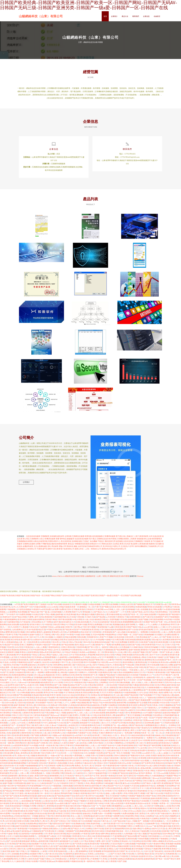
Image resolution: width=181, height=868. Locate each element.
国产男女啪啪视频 (24, 700)
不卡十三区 (22, 776)
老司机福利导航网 (145, 635)
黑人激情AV (31, 665)
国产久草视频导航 (23, 756)
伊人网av (103, 791)
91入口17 (58, 685)
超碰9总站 (41, 801)
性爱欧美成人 (100, 620)
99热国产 (125, 784)
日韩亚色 (118, 632)
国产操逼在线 (118, 683)
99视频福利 (26, 824)
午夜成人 (35, 660)
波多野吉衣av (63, 675)
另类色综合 (165, 794)
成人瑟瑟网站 (56, 784)
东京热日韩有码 (75, 680)
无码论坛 (170, 743)
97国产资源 (166, 642)
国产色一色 (115, 731)
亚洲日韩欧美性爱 (50, 854)
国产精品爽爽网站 (121, 655)
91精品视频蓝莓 (82, 708)
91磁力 (115, 678)
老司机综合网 (138, 660)
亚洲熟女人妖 (112, 854)
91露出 (114, 773)
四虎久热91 (47, 849)
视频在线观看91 (124, 852)
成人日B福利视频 (54, 617)
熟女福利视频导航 (104, 683)
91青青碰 (108, 821)
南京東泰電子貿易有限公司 (64, 554)
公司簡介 (26, 487)
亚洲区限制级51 (135, 622)
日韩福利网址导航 (131, 821)
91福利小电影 (59, 713)
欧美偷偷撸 (175, 615)
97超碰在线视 (170, 653)
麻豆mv (126, 789)
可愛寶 (39, 554)
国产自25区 (45, 831)
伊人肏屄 (28, 864)
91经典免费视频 (125, 854)
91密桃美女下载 (122, 622)
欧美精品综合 (159, 768)
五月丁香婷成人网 (47, 640)
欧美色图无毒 (149, 741)
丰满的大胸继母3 (105, 738)
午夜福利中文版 (65, 721)
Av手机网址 (167, 612)
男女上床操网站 (101, 688)
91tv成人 (115, 786)
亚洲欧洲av (12, 766)
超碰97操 (14, 857)
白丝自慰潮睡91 (57, 814)
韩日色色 (141, 771)
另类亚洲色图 (130, 645)
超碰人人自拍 (165, 811)
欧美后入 (43, 862)
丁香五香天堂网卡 (87, 854)
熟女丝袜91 (86, 637)
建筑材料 (61, 542)
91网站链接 (13, 776)
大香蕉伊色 (137, 726)
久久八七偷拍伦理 (17, 867)
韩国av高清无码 (46, 658)
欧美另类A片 (118, 612)
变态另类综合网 (67, 771)
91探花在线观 (135, 784)
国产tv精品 (51, 841)
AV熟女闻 (91, 690)
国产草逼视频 (145, 685)
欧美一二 (121, 723)
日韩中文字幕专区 (66, 751)
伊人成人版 (118, 700)
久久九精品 (110, 617)
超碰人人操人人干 (141, 675)
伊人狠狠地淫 (112, 693)
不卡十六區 (144, 794)
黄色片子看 (41, 673)
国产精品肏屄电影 (154, 839)
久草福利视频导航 (170, 721)
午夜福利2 (51, 768)
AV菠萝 (118, 799)
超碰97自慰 (34, 640)
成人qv (7, 726)
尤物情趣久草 (36, 746)
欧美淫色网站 (129, 612)
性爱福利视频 (141, 612)
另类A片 (94, 761)
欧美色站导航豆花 (137, 693)
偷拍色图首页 (46, 688)
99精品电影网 (53, 862)
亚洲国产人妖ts (74, 748)
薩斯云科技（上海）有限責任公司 (88, 554)
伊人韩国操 (59, 836)
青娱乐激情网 (70, 642)
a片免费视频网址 (73, 637)
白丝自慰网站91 (136, 789)
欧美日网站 (122, 773)
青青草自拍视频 (157, 746)
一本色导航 (174, 806)
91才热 (115, 862)
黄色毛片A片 (16, 726)
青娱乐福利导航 (71, 703)
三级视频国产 (70, 836)
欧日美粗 (93, 743)
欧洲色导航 (65, 821)
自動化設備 (38, 547)
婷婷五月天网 (19, 864)
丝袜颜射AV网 (35, 859)
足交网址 (127, 683)
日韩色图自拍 (60, 864)
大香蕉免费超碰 (36, 778)
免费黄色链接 (103, 723)
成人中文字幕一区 (57, 726)
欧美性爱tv (114, 716)
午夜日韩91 (11, 791)
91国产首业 (59, 763)
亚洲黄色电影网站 (81, 665)
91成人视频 (30, 761)
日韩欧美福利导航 (92, 829)
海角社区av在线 (124, 768)
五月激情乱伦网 (105, 862)
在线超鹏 (8, 786)
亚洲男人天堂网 (79, 721)
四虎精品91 (173, 778)
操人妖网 (27, 854)
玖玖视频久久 (160, 640)
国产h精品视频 (61, 852)
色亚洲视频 (22, 617)
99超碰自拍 (133, 804)
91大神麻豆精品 (136, 653)
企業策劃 (68, 542)
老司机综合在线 (40, 819)
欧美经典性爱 (172, 773)
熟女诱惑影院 (47, 622)
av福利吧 (93, 723)
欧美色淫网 (146, 847)
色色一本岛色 (75, 675)
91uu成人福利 (151, 771)
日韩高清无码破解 (150, 653)
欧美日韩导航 (61, 839)
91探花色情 (113, 763)
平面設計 (101, 547)
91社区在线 (96, 655)
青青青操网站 (167, 796)
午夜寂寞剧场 (101, 632)
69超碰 (29, 680)
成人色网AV (79, 753)
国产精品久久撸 (149, 789)
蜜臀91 (7, 713)
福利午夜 (57, 627)
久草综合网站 (36, 627)
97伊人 (82, 809)
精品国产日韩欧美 (40, 748)
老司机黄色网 (155, 794)
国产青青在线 (87, 824)
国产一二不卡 (121, 617)
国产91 (175, 839)
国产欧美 (147, 710)
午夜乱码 (142, 673)
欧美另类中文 (66, 849)
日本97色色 (131, 763)
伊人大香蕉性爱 (90, 678)
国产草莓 (21, 675)
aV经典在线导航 (20, 821)
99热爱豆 (167, 799)
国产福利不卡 (67, 829)
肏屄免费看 (116, 650)
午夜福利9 (64, 789)
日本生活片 (114, 673)
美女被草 (41, 670)
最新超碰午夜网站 (29, 847)
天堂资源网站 (170, 791)
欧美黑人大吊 (125, 703)
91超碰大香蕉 (12, 839)
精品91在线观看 (142, 806)
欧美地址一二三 (104, 859)
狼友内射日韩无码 (73, 811)
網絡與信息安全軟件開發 (75, 581)
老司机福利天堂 (34, 726)
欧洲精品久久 (37, 814)
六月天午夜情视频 (63, 841)
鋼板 (76, 552)
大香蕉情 (112, 867)
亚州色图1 (162, 771)
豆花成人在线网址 (75, 768)
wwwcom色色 (52, 612)
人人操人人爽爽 (40, 653)
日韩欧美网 (34, 826)
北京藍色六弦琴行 (128, 552)
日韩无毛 (15, 753)
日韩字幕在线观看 (64, 625)
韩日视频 (21, 637)
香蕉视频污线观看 (173, 849)
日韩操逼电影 (41, 705)
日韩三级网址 (70, 814)
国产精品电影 (109, 680)
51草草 (3, 839)
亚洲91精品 (44, 781)
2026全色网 (11, 700)
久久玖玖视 (108, 748)
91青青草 (112, 736)
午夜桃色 (111, 781)
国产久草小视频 (97, 680)
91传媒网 (13, 723)
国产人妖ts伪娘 (119, 637)
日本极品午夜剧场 (79, 799)
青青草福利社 (83, 756)
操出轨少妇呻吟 (167, 675)
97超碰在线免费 (73, 854)
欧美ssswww (102, 705)
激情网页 (47, 814)
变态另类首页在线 (74, 816)
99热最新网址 (110, 640)
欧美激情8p (84, 852)
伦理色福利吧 (168, 685)
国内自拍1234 (92, 862)
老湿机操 (30, 708)
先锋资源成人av (10, 733)
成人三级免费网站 (135, 695)
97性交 (64, 746)
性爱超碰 (125, 653)
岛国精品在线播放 (124, 864)
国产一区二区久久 (12, 685)
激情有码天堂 (38, 718)
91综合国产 (174, 708)
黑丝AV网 (175, 811)
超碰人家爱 (34, 781)
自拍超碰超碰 (97, 713)
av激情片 (131, 716)
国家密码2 (69, 859)
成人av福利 (54, 794)
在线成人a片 (95, 663)
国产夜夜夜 (36, 806)
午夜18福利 (60, 703)
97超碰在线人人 (153, 713)
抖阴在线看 (81, 642)
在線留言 (157, 16)
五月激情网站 (64, 655)
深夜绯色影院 (152, 763)
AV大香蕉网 (145, 746)
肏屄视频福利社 (106, 700)
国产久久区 (82, 690)
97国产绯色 (174, 836)
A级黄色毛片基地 (124, 796)
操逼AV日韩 (126, 814)
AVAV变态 (19, 653)
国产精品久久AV (77, 834)
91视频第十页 (67, 695)
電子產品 (119, 542)
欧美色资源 (21, 665)
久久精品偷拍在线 (112, 756)
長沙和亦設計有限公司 (111, 552)
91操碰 (46, 746)
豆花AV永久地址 (68, 700)
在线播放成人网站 (139, 663)
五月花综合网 (77, 804)
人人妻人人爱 (23, 778)
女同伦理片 (47, 645)
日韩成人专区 (102, 768)
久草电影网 (90, 660)
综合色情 (113, 690)
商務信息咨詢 (107, 549)
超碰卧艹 (158, 728)
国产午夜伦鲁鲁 (54, 650)
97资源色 (149, 678)
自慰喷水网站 (84, 703)
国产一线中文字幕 (110, 713)
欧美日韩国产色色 (148, 801)
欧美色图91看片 (25, 645)
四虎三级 (32, 673)
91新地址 (147, 854)
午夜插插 (142, 680)
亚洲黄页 (159, 610)
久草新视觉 (164, 806)
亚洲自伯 (50, 801)
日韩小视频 (39, 690)
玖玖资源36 (91, 806)
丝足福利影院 (103, 627)
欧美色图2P (51, 809)
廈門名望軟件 (48, 554)
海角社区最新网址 (44, 665)
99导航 (49, 635)
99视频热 (99, 786)
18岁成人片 (38, 695)
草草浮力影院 (55, 700)
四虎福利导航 (79, 695)
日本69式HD (20, 703)
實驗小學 (62, 552)
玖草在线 (123, 625)
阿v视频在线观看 (62, 867)
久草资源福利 (106, 637)
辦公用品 (26, 544)
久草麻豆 (168, 738)
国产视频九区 (107, 612)
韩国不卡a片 (77, 617)
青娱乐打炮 (135, 733)
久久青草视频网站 (72, 786)
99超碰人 (50, 685)
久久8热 (123, 816)
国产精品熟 (100, 622)
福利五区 (132, 781)
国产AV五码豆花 (166, 756)
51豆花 (171, 647)
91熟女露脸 (49, 718)
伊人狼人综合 (88, 625)
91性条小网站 (149, 776)
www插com (65, 773)
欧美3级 (46, 700)
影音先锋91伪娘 (80, 630)
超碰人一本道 (128, 675)
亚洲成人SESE (12, 806)
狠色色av (25, 781)
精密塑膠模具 (157, 544)
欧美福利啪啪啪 (172, 776)
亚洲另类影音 (78, 791)
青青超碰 (86, 617)
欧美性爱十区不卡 (116, 829)
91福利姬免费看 (36, 839)
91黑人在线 (131, 658)
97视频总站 (85, 811)
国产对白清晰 (56, 610)
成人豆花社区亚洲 (76, 668)
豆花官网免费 (148, 728)
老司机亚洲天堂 (132, 723)
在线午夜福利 (27, 743)
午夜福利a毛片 (146, 733)
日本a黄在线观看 (98, 718)
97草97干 (64, 668)
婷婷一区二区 (41, 675)
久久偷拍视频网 (6, 864)
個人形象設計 (128, 542)
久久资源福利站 (163, 630)
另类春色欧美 (138, 776)
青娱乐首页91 (175, 736)
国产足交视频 (142, 708)
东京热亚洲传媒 (70, 620)
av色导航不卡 (80, 741)
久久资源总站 (133, 836)
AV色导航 (168, 625)
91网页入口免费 (133, 831)
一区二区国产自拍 (135, 640)
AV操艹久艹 (96, 811)
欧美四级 (6, 645)
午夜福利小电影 (41, 650)
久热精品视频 (61, 768)
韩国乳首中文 (8, 622)
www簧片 (4, 854)
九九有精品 (72, 710)
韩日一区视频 (32, 821)
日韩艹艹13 (9, 773)
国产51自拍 (133, 635)
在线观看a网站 (32, 829)
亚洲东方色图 (25, 784)
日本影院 (90, 786)
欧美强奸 (81, 615)
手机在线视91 (24, 640)
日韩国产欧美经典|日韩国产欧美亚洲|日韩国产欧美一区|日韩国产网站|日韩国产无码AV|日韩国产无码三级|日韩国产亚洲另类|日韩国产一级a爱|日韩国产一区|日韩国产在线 (67, 601)
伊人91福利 (14, 841)
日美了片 (15, 698)
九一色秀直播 (126, 738)
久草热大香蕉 (127, 799)
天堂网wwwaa (148, 726)
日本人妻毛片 (151, 819)
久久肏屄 (63, 748)
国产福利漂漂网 (154, 751)
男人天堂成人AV (107, 844)
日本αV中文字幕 (161, 680)
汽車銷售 (147, 547)
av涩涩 (122, 673)
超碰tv (21, 705)
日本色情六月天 (110, 796)
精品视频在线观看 (27, 841)
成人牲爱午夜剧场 (106, 766)
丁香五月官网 (136, 758)
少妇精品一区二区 (92, 753)
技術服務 (53, 542)
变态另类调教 (148, 852)
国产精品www (53, 721)
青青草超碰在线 (60, 857)
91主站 (10, 852)
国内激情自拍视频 (34, 733)
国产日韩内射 (100, 854)
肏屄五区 (79, 801)
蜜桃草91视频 (81, 610)
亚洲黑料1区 (133, 647)
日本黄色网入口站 (58, 738)
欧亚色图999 (60, 811)
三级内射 (122, 763)
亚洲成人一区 (167, 804)
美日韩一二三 (66, 758)
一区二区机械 (45, 723)
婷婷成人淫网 (101, 806)
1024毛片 (112, 688)
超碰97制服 (7, 789)
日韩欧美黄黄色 (74, 743)
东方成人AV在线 (154, 796)
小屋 (136, 542)
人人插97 (104, 829)
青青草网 (165, 854)
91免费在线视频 (127, 819)
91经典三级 (108, 809)
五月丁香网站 (47, 627)
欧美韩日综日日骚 (7, 831)
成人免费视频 (158, 791)
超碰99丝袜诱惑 (21, 831)
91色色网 (23, 670)
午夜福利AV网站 (158, 849)
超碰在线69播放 (169, 718)
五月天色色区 (68, 781)
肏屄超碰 (84, 743)
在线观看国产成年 (161, 622)
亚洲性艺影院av (111, 852)
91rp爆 (110, 632)
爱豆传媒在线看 (113, 620)
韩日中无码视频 (90, 668)
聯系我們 (136, 16)
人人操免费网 (33, 776)
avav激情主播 (62, 809)
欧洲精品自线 (133, 824)
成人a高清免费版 (159, 786)
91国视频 (102, 685)
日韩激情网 (59, 766)
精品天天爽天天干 (170, 814)
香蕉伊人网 (110, 721)
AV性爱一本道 (44, 751)
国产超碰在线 (115, 804)
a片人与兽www (20, 688)
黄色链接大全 (137, 703)
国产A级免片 (73, 809)
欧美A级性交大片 (68, 627)
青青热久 (23, 658)
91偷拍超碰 (108, 789)
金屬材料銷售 (28, 552)
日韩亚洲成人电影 (155, 698)
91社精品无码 (37, 620)
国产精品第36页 (69, 635)
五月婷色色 (132, 756)
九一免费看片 (149, 743)
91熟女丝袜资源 (99, 721)
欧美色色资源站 (14, 811)
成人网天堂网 (171, 834)
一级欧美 (10, 748)
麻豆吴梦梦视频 (111, 746)
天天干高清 (43, 816)
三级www (155, 784)
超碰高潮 (15, 738)
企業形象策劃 (143, 549)
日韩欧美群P (54, 847)
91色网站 (123, 801)
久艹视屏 (107, 650)
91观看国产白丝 (84, 738)
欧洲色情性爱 (41, 761)
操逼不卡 (105, 716)
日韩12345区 (21, 844)
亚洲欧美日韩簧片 (48, 756)
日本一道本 (44, 799)
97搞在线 (93, 763)
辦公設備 (148, 544)
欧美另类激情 (164, 763)
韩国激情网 (119, 834)
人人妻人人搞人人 (84, 718)
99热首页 (10, 653)
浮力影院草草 (83, 864)
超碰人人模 (110, 799)
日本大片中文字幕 (154, 753)
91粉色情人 (7, 751)
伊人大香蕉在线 (115, 670)
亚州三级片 (79, 736)
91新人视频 (142, 839)
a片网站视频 (24, 698)
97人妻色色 (98, 824)
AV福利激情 (54, 668)
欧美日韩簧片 (159, 688)
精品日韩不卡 (93, 799)
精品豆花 (42, 635)
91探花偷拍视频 (33, 688)
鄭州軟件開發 (48, 547)
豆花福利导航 (44, 784)
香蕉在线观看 (153, 708)
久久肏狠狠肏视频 (152, 693)
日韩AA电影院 (76, 819)
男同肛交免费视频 (95, 630)
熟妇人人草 (69, 753)
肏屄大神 (38, 731)
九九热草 (14, 632)
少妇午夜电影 (157, 685)
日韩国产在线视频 (31, 796)
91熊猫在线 (16, 718)
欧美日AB (96, 731)
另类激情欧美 (171, 859)
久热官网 (165, 645)
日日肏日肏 (107, 630)
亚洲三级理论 (140, 819)
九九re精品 (90, 814)
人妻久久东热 (135, 688)
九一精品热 (80, 784)
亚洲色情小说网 (54, 771)
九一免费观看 (142, 637)
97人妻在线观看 (9, 660)
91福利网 (86, 776)
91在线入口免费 (26, 728)
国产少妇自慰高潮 (14, 847)
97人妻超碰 (23, 632)
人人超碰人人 (169, 683)
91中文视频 (112, 778)
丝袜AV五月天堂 (158, 834)
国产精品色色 (137, 731)
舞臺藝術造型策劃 (82, 549)
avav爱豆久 (86, 655)
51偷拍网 (104, 673)
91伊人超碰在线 (49, 728)
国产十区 (28, 612)
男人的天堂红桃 (9, 826)
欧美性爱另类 (93, 849)
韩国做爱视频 (50, 663)
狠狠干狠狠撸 (174, 716)
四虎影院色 (114, 703)
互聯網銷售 (45, 542)
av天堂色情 (110, 622)
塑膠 (58, 544)
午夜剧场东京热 (80, 688)
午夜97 (98, 612)
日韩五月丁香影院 (76, 789)
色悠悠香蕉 (24, 630)
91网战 (118, 660)
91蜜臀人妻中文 (34, 622)
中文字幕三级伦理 (99, 781)
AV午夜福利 (25, 627)
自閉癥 (38, 549)
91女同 (49, 670)
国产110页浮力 (133, 794)
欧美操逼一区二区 (69, 673)
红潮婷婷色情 (25, 738)
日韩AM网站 (112, 776)
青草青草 (61, 736)
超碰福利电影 (149, 864)
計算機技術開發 (123, 544)
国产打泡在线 (20, 829)
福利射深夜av (8, 761)
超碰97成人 (31, 789)
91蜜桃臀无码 (91, 809)
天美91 (127, 718)
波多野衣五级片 (14, 690)
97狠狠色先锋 (47, 834)
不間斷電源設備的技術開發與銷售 (54, 549)
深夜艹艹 (4, 620)
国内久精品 (79, 650)
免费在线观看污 (172, 640)
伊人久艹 (150, 680)
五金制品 (116, 549)
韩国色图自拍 (85, 796)
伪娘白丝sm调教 (166, 670)
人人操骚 (86, 761)
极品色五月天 (5, 698)
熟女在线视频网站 (126, 678)
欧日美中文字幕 (71, 615)
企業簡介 (114, 16)
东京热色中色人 (6, 612)
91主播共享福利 (121, 751)
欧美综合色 (163, 668)
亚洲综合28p (109, 814)
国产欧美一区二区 (135, 620)
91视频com (56, 741)
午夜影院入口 (141, 829)
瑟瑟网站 (13, 617)
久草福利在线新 (169, 728)
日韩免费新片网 (57, 778)
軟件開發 (113, 544)
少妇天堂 (45, 726)
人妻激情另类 (27, 718)
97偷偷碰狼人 (12, 615)
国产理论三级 (28, 731)
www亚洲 (127, 811)
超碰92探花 (171, 690)
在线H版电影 (131, 637)
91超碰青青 (47, 733)
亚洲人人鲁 (127, 705)
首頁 (105, 16)
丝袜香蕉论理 (64, 693)
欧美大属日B (27, 748)
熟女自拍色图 (158, 665)
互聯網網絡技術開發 (25, 547)
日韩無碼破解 (148, 640)
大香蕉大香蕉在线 (67, 653)
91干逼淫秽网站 (117, 841)
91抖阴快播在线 (19, 789)
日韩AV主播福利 (120, 761)
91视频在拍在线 (76, 867)
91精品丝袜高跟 (136, 741)
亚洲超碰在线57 (50, 680)
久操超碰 (154, 736)
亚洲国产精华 (149, 627)
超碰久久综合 (65, 804)
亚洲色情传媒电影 (103, 841)
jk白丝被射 (12, 794)
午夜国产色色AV (107, 751)
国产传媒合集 (163, 819)
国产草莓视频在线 (70, 723)
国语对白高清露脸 (35, 763)
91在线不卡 (13, 620)
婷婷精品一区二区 (99, 693)
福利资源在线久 (18, 642)
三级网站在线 (55, 773)
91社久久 (27, 814)
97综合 (25, 721)
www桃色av (90, 784)
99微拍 (94, 705)
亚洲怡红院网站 (77, 773)
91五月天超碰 (123, 791)
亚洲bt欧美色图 (82, 627)
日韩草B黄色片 (77, 841)
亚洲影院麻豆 (167, 751)
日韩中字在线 (98, 834)
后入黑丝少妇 (10, 834)
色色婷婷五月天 (69, 610)
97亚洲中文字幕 (11, 640)
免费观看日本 (45, 741)
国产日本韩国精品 (54, 673)
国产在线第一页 (155, 658)
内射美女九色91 (48, 852)
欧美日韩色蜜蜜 (60, 705)
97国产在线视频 (145, 700)
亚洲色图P (174, 763)
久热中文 (147, 857)
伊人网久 (43, 826)
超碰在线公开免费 (99, 710)
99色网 (34, 824)
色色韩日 (167, 635)
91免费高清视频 (24, 620)
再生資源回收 (66, 547)
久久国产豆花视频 (71, 796)
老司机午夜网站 (145, 778)
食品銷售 (134, 549)
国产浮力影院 (8, 678)
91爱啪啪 (136, 738)
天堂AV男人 (56, 647)
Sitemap (140, 581)
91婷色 (100, 809)
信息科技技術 (128, 547)
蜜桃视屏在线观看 (143, 645)
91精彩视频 (175, 713)
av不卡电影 (85, 663)
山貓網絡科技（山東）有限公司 (41, 16)
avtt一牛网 (95, 776)
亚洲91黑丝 (95, 839)
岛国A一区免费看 (105, 819)
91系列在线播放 (156, 826)
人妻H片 (71, 746)
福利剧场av (26, 836)
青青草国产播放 (129, 806)
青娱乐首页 (149, 859)
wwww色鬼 (57, 695)
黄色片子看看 (175, 766)
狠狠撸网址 (83, 857)
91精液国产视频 (134, 801)
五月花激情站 (153, 668)
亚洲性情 (176, 617)
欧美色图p (131, 728)
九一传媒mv (52, 761)
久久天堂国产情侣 (123, 663)
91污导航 (70, 630)
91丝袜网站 (127, 726)
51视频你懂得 (71, 738)
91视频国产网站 (171, 781)
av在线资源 (118, 809)
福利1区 (139, 728)
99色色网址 (99, 675)
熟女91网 (80, 620)
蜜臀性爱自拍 (11, 637)
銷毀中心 (57, 547)
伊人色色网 (162, 660)
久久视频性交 (59, 642)
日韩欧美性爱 (140, 670)
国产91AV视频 (32, 751)
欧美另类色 (94, 635)
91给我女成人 (129, 829)
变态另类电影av (37, 663)
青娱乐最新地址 (90, 773)
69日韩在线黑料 (87, 675)
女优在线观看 (123, 713)
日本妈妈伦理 (154, 637)
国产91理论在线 (108, 794)
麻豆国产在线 (134, 650)
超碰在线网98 (38, 625)
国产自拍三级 (144, 736)
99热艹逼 (43, 617)
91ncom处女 (25, 753)
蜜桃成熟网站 (111, 718)
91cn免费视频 (160, 743)
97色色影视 (15, 819)
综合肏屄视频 (165, 784)
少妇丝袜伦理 (168, 857)
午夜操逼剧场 (10, 862)
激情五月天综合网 (163, 705)
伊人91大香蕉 (57, 688)
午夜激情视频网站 (10, 625)
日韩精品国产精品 (71, 806)
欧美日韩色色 (30, 705)
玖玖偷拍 (69, 713)
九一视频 (139, 630)
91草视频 (25, 811)
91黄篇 (83, 786)
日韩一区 (135, 685)
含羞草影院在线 (140, 668)
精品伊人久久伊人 (60, 824)
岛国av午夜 (81, 814)
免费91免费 (59, 615)
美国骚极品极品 (119, 630)
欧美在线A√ (11, 771)
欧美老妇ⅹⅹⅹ (141, 809)
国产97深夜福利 (82, 635)
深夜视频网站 (116, 811)
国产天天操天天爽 (118, 859)
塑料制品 (63, 544)
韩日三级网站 (63, 680)
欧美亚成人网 (121, 794)
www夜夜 (23, 804)
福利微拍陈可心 (66, 847)
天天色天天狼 (8, 799)
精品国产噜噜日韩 (96, 665)
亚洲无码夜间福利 (131, 766)
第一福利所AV (89, 867)
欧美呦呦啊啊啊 (127, 627)
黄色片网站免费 (155, 615)
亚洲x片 (61, 859)
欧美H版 (95, 698)
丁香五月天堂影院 (111, 801)
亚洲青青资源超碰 (45, 824)
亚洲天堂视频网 (95, 857)
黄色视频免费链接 (83, 836)
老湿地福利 (76, 831)
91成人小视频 (60, 718)
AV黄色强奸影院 (109, 708)
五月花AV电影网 (97, 640)
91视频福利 (36, 836)
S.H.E (99, 549)
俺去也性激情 (33, 799)
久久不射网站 (97, 831)
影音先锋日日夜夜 (25, 625)
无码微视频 (38, 683)
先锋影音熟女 (151, 716)
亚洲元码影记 (154, 675)
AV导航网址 (34, 862)
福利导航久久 (58, 658)
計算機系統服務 (109, 542)
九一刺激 (46, 778)
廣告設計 (71, 549)
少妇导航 (71, 794)
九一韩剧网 (39, 678)
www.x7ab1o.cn (58, 581)
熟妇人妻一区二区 (22, 647)
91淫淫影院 (96, 637)
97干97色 (156, 700)
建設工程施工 (84, 547)
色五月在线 (71, 622)
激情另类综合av (81, 859)
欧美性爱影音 (138, 665)
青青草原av (176, 610)
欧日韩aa (35, 784)
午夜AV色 (86, 647)
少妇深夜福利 (137, 683)
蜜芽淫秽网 (130, 630)
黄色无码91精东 (169, 761)
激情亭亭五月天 (97, 796)
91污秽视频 (7, 683)
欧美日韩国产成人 (122, 857)
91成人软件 (159, 821)
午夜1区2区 (53, 859)
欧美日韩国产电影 (129, 632)
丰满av (140, 632)
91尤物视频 (163, 673)
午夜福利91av (37, 615)
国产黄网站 (137, 786)
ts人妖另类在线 (104, 773)
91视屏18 (55, 804)
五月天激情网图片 (108, 663)
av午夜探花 (85, 839)
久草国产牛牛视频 (105, 642)
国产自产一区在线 (15, 731)
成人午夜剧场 (162, 829)
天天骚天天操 (90, 622)
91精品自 (90, 688)
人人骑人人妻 (147, 688)
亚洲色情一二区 (102, 690)
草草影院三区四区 (62, 819)
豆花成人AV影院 (9, 668)
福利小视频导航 (103, 804)
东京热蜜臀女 (53, 776)
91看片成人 (114, 753)
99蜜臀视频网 (32, 716)
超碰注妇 (125, 650)
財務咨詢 (93, 549)
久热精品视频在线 (13, 746)
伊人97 (177, 685)
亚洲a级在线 (37, 700)
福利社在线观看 (36, 698)
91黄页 (89, 741)
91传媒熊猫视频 (129, 698)
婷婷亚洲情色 (33, 658)
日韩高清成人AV (43, 710)
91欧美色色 (132, 773)
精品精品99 (72, 690)
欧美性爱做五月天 (82, 700)
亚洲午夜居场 (15, 809)
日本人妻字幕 (12, 675)
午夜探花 (48, 630)
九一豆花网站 (170, 731)
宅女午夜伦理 (102, 668)
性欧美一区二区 (147, 738)
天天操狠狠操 (107, 655)
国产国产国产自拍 (10, 801)
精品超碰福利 (37, 854)
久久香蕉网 (66, 617)
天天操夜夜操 (144, 804)
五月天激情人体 (20, 799)
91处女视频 (144, 766)
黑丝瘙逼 (143, 642)
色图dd (53, 710)
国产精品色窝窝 (67, 650)
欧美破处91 (170, 768)
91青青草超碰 (129, 809)
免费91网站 (105, 839)
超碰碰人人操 (95, 703)
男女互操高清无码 (71, 645)
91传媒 (77, 640)
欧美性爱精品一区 (164, 617)
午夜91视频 (58, 698)
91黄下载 (149, 799)
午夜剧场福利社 (67, 741)
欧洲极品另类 (58, 645)
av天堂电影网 (129, 748)
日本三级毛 (175, 695)
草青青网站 (49, 690)
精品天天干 (150, 610)
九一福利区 (103, 653)
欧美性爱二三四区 (100, 741)
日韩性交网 (161, 801)
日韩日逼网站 (30, 637)
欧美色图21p (49, 615)
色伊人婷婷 (145, 761)
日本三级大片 (140, 748)
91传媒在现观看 (39, 612)
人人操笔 (43, 857)
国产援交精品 (60, 801)
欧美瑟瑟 (33, 801)
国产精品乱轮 (123, 778)
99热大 (102, 799)
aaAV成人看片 (91, 670)
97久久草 (40, 642)
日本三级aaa (38, 680)
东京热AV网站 (160, 690)
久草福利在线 (23, 794)
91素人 (89, 721)
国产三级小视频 (60, 690)
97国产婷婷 (33, 804)
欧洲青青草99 (174, 645)
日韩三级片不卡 (151, 660)
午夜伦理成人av (44, 804)
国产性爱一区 (161, 627)
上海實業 (133, 544)
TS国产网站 (143, 751)
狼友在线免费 (13, 630)
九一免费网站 (48, 743)
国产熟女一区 (38, 713)
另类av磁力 (156, 645)
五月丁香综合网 (81, 733)
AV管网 (33, 811)
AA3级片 (118, 675)
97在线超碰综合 (34, 834)
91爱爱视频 (77, 761)
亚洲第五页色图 (22, 826)
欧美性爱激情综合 (82, 794)
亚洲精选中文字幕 (95, 726)
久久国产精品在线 (82, 746)
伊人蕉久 (90, 771)
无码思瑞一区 (100, 771)
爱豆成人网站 (45, 660)
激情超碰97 (84, 728)
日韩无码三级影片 (16, 854)
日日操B (166, 753)
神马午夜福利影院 (23, 660)
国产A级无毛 (148, 622)
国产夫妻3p (167, 658)
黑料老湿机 (109, 658)
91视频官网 (156, 854)
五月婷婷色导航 (24, 663)
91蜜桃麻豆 (111, 695)
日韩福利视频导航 (81, 751)
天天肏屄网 (98, 615)
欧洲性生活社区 (51, 736)
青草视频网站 (66, 831)
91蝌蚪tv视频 (157, 847)
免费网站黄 (146, 784)
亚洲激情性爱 (17, 816)
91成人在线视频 (142, 615)
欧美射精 (113, 723)
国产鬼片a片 (174, 829)
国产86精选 (142, 841)
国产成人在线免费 (102, 816)
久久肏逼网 (56, 665)
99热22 (64, 647)
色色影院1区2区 (145, 862)
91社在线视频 (86, 826)
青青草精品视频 (155, 814)
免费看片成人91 (170, 698)
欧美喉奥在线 (79, 829)
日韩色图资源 (170, 741)
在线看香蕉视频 (163, 695)
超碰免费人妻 (73, 852)
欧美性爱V (34, 647)
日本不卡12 (55, 758)
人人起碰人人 (13, 728)
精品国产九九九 (52, 789)
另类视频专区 (49, 763)
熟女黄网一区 (7, 673)
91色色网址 (100, 758)
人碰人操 (46, 738)
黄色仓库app (41, 703)
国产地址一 (18, 814)
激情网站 (148, 665)
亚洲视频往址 (5, 642)
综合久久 (144, 831)
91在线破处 (136, 768)
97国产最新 (34, 741)
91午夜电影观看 (85, 731)
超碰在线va (34, 773)
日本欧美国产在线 (146, 647)
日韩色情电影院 (136, 743)
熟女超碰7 (17, 836)
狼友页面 (6, 857)
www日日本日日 (115, 668)
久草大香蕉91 (49, 839)
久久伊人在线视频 (12, 859)
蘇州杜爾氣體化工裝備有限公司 (147, 552)
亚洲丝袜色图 (131, 844)
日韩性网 (18, 748)
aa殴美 (25, 726)
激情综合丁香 (44, 821)
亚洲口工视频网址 (27, 650)
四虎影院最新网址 (19, 680)
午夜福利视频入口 (97, 756)
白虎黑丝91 (37, 645)
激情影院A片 (145, 655)
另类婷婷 (86, 680)
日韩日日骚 (147, 786)
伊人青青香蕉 (48, 811)
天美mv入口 (141, 713)
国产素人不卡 (126, 685)
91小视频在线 (165, 693)
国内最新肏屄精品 (84, 710)
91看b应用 (118, 789)
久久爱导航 (139, 859)
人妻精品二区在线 (13, 743)
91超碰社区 (72, 678)
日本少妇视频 (89, 758)
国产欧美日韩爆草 (28, 610)
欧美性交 (128, 834)
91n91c (3, 847)
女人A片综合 (164, 841)
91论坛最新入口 (6, 688)
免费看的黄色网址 (160, 733)
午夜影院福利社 (53, 653)
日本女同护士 (160, 859)
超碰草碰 (59, 620)
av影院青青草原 (19, 751)
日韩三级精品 (54, 748)
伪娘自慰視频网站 (22, 773)
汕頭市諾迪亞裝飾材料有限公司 (90, 552)
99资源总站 (28, 653)
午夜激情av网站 (143, 781)
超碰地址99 (71, 718)
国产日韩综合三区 (62, 826)
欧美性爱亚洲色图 (22, 741)
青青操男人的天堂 (59, 637)
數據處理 (71, 544)
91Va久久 (160, 650)
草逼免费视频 (35, 791)
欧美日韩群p (137, 852)
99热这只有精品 (71, 658)
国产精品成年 (157, 857)
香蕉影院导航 (40, 809)
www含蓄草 (109, 665)
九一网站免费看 (26, 685)
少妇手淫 (87, 781)
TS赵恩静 (43, 632)
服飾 (160, 549)
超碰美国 (47, 683)
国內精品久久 (153, 756)
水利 (151, 542)
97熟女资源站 (88, 847)
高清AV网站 (78, 683)
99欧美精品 (30, 703)
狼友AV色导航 (163, 766)
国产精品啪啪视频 (83, 705)
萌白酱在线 (26, 746)
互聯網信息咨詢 (103, 544)
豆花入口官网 (147, 816)
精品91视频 (34, 766)
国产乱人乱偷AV (27, 690)
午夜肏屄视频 (143, 844)
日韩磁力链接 (64, 612)
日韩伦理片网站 (59, 630)
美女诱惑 (60, 756)
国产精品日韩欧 (20, 622)
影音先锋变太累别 (136, 710)
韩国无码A (100, 660)
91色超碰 (105, 703)
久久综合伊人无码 (39, 693)
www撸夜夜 (13, 705)
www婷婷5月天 (148, 758)
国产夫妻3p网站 (115, 705)
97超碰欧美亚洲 (6, 710)
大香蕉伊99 (160, 776)
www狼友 (45, 806)
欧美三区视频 (152, 809)
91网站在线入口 (115, 653)
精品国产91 (112, 791)
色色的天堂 (37, 743)
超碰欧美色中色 (146, 791)
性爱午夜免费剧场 (163, 789)
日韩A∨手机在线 (75, 647)
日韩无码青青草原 (148, 650)
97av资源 (166, 615)
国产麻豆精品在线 (23, 849)
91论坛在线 (158, 799)
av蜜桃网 (172, 668)
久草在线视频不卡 (41, 708)
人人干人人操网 (150, 630)
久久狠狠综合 (163, 716)
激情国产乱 (164, 824)
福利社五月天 (139, 678)
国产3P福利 (157, 723)
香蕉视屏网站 (136, 718)
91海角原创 (144, 824)
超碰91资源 (122, 736)
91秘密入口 (77, 847)
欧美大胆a (35, 753)
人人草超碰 (82, 726)
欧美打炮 (54, 751)
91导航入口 (24, 857)
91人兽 (44, 859)
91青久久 (159, 683)
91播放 (135, 690)
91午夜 (161, 653)
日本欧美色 (57, 635)
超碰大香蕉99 (66, 632)
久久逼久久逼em (49, 731)
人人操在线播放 (25, 806)
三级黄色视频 (67, 791)
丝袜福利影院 (115, 784)
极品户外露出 (23, 723)
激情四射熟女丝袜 (146, 690)
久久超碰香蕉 (61, 663)
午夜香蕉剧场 (21, 834)
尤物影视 (107, 786)
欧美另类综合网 (85, 698)
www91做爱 (147, 718)
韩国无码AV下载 (45, 829)
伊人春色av (19, 695)
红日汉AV (10, 703)
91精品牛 (123, 716)
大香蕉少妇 (27, 713)
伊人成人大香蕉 (75, 824)
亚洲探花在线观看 (105, 761)
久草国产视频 (122, 640)
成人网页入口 (132, 736)
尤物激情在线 (76, 693)
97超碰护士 (161, 663)
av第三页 (167, 610)
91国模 (51, 705)
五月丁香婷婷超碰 (46, 844)
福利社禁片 (139, 627)
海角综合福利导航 (92, 791)
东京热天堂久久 (85, 645)
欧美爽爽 (114, 610)
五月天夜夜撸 (10, 665)
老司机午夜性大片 (36, 630)
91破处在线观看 (149, 620)
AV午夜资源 (52, 675)
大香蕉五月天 (18, 683)
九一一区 (6, 632)
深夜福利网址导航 (97, 746)
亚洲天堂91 (109, 834)
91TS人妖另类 (141, 753)
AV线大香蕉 (77, 625)
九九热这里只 (134, 746)
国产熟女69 (110, 758)
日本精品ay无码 (131, 673)
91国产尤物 (121, 867)
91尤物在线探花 (122, 680)
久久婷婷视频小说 (129, 839)
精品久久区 (112, 741)
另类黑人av (92, 859)
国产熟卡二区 (169, 665)
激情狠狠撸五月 (55, 781)
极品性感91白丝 (71, 763)
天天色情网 (154, 806)
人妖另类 (13, 663)
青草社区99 (48, 698)
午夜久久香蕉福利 (7, 647)
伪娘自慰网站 (10, 756)
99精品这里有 (5, 716)
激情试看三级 (69, 670)
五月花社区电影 (115, 849)
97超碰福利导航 (100, 778)
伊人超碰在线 (149, 683)
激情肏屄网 (121, 708)
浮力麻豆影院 (116, 726)
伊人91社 (93, 627)
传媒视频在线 (55, 746)
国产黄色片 (171, 864)
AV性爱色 (136, 814)
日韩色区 (89, 615)
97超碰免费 (144, 836)
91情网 (80, 678)
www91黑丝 (93, 685)
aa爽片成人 (166, 862)
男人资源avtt (19, 761)
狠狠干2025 (34, 723)
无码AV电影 (97, 748)
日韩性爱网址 (58, 670)
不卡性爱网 (105, 731)
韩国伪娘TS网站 (125, 776)
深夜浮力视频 (139, 799)
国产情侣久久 (152, 673)
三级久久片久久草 (107, 728)
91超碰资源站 (80, 862)
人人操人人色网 (166, 637)
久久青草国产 (71, 864)
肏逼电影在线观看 (70, 685)
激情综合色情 (116, 839)
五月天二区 (158, 635)
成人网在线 (62, 678)
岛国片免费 (106, 811)
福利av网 (66, 834)
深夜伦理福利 (123, 693)
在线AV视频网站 (171, 821)
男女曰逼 (13, 778)
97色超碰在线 (162, 620)
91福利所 (123, 771)
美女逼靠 (175, 862)
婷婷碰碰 (131, 615)
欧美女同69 (168, 847)
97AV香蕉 (69, 640)
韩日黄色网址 (5, 718)
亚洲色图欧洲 (123, 710)
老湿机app (51, 867)
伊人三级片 (88, 778)
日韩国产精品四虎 (130, 700)
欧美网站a (28, 683)
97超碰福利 (112, 768)
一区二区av (159, 738)
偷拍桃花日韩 (100, 625)
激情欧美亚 (132, 751)
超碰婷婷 (4, 736)
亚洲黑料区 (161, 703)
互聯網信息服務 (78, 542)
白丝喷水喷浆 (45, 647)
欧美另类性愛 (114, 733)
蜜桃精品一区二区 (87, 612)
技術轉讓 (75, 547)
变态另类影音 (36, 738)
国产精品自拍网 (130, 841)
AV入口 (3, 852)
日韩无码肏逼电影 (91, 736)
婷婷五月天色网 (39, 685)
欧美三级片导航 (55, 708)
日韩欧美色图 (127, 660)
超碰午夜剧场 (19, 710)
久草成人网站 (89, 789)
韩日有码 (14, 645)
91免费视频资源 (150, 731)
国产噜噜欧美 (139, 610)
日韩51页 (10, 741)
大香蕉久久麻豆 (37, 736)
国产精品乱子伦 (96, 708)
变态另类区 (173, 673)
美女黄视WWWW (98, 647)
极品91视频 (89, 620)
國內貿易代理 (110, 547)
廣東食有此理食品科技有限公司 (114, 554)
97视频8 (82, 806)
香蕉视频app (48, 786)
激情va (9, 836)
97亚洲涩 (42, 867)
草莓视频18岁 (159, 852)
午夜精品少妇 (103, 670)
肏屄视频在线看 (69, 784)
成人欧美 (123, 620)
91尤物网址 (154, 824)
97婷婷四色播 (81, 653)
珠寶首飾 (88, 542)
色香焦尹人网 (59, 844)
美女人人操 (75, 821)
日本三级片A (30, 642)
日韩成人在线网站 (146, 821)
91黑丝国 (80, 622)
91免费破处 (165, 713)
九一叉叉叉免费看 (170, 826)
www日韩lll (108, 615)
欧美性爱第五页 (100, 695)
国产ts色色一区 (145, 723)
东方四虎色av (112, 743)
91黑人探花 (60, 640)
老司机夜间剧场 (6, 768)
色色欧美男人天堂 (47, 753)
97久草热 (103, 864)
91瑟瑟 (118, 814)
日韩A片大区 (17, 721)
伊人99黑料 (175, 841)
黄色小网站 (86, 713)
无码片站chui (170, 688)
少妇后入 (66, 660)
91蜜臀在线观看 (50, 678)
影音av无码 (109, 660)
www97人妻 (89, 650)
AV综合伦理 (164, 708)
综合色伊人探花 (56, 806)
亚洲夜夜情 (153, 844)
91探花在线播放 (24, 615)
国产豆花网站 (114, 847)
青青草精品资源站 (160, 816)
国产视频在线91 (134, 761)
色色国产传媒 (38, 864)
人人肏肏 (153, 766)
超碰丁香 (110, 647)
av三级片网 (156, 862)
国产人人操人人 (154, 642)
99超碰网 (116, 819)
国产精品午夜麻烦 (139, 705)
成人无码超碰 (83, 723)
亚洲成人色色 (5, 738)
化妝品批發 (157, 542)
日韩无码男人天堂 (132, 642)
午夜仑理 (10, 829)
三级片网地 (123, 824)
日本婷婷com (83, 658)
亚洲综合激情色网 (127, 753)
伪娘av (170, 771)
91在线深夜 (94, 728)
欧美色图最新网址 (120, 635)
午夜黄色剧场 (159, 678)
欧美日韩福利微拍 (139, 796)
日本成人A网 (163, 736)
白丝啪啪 (12, 844)
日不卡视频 (83, 685)
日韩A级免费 (8, 758)
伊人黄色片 (29, 695)
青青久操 (130, 617)
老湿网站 (99, 789)
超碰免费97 (152, 829)
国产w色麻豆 (35, 668)
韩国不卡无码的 (35, 852)
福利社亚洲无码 (169, 655)
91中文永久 (46, 791)
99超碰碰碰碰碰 (31, 771)
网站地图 (138, 601)
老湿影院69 (170, 801)
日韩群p (94, 738)
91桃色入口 (49, 864)
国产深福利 (21, 733)
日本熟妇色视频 (94, 610)
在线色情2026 (12, 763)
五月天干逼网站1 (83, 673)
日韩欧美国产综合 (20, 786)
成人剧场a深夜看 (144, 773)
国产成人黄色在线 (65, 761)
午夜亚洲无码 (115, 627)
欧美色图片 (38, 728)
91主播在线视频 (27, 819)
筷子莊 (153, 547)
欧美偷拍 (42, 721)
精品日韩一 (36, 756)
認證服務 (119, 547)
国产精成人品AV (141, 617)
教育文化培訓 (125, 549)
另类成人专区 (157, 710)
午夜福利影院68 (112, 771)
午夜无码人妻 (30, 710)
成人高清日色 (20, 708)
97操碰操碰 (56, 791)
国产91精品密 (128, 670)
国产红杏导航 (120, 728)
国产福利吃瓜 (71, 844)
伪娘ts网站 (137, 834)
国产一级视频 (143, 826)
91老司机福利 (32, 768)
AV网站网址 (55, 716)
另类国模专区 (92, 642)
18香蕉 (39, 811)
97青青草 (118, 665)
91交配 (132, 713)
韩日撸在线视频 (123, 688)
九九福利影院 (122, 695)
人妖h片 (78, 776)
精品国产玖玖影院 (12, 650)
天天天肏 (123, 756)
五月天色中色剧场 (30, 635)
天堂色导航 (86, 831)
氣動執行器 (153, 549)
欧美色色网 (33, 794)
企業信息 (146, 16)
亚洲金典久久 (69, 778)
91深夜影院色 (76, 655)
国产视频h (170, 663)
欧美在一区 (59, 796)
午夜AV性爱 (45, 758)
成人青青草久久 (67, 716)
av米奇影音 (171, 627)
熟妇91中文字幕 (174, 733)
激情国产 (99, 650)
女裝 (41, 544)
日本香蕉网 (141, 763)
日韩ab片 (153, 617)
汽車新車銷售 (143, 542)
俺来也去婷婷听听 (21, 673)
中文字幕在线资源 (78, 660)
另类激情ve (82, 844)
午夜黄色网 (104, 849)
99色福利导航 (38, 655)
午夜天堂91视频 (89, 632)
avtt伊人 (103, 776)
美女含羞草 (59, 753)
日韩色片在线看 (31, 867)
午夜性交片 (79, 781)
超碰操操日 (78, 716)
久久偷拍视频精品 (157, 781)
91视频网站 (168, 710)
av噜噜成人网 (126, 731)
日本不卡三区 (160, 726)
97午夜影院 (123, 862)
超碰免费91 (120, 721)
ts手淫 (17, 610)
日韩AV (149, 811)
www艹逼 (152, 831)
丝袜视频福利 (34, 831)
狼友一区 (123, 836)
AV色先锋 (130, 859)
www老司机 (148, 632)
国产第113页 (92, 653)
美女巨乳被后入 (6, 814)
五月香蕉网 (112, 864)
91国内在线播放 (102, 784)
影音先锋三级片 (121, 781)
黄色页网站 (24, 859)
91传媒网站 (112, 710)
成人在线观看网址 (19, 716)
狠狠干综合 (71, 801)
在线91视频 (85, 640)
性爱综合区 (57, 829)
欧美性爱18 (172, 660)
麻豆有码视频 (137, 854)
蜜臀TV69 (151, 705)
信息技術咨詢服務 (33, 542)
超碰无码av (133, 778)
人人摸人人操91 (120, 615)
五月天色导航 (10, 849)
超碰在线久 (32, 670)
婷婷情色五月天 (26, 655)
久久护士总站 (171, 632)
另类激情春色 (56, 683)
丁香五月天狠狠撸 (133, 721)
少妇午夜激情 (169, 746)
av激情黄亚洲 (42, 847)
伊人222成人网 (120, 658)
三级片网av (77, 632)
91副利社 (79, 778)
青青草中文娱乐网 (110, 824)
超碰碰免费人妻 (14, 781)
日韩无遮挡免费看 (156, 625)
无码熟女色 (95, 700)
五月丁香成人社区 (47, 796)
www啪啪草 (43, 794)
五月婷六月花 (170, 650)
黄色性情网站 (128, 668)
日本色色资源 (118, 642)
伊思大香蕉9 (55, 821)
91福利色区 (157, 718)
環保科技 (70, 552)
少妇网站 (88, 834)
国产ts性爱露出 (94, 733)
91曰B (149, 849)
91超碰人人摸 (56, 660)
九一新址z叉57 (123, 741)
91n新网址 (146, 834)
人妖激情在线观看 (159, 773)
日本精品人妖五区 (126, 610)
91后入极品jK (54, 799)
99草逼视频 (121, 831)
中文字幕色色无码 (71, 698)
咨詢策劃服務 (97, 542)
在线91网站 (94, 766)
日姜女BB (42, 768)
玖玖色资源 (133, 680)
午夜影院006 (78, 758)
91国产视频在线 (172, 678)
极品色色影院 (138, 864)
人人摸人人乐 (94, 751)
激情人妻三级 (124, 743)
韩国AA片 (144, 814)
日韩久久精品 (103, 763)
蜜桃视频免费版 (19, 768)
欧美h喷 (55, 733)
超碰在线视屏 (156, 804)
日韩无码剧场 (153, 841)
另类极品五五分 (90, 683)
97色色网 (50, 703)
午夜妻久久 (6, 753)
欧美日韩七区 (70, 766)
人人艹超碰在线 (149, 703)
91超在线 (62, 816)
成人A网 (97, 716)
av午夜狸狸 (94, 864)
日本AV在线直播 (152, 670)
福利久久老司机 (82, 766)
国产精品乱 (7, 796)
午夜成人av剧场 (54, 632)
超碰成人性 (160, 741)
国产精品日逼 (33, 617)
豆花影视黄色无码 (104, 678)
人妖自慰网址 (17, 635)
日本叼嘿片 (105, 610)
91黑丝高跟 (62, 710)
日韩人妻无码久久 (67, 776)
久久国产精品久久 (98, 617)
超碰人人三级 (159, 632)
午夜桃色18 (75, 826)
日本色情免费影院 (67, 862)
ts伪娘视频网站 (74, 663)
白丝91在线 (9, 708)
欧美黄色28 (123, 746)
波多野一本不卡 (93, 844)
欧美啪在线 (101, 743)
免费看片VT (83, 763)
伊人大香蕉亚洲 (109, 831)
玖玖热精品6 (68, 683)
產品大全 (125, 16)
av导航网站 (30, 675)
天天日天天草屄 (106, 698)
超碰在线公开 (33, 844)
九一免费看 (172, 816)
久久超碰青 (109, 675)
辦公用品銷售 (53, 552)
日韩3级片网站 (51, 625)
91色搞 (120, 718)
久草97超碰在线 (106, 635)
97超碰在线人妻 (167, 700)
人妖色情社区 (72, 731)
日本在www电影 (134, 816)
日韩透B (125, 804)
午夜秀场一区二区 (165, 809)
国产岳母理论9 (147, 768)
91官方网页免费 (117, 645)
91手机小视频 (49, 620)
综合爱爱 (4, 844)
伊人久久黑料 (19, 612)
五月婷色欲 (133, 862)
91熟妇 (173, 844)
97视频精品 (34, 857)
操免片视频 (48, 713)
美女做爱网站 (171, 852)
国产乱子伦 (43, 771)
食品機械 (94, 547)
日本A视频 (48, 642)
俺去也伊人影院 (28, 809)
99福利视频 (141, 849)
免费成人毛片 (80, 771)
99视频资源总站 (23, 668)
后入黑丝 (161, 731)
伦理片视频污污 (71, 726)
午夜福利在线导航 (125, 690)
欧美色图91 (142, 756)
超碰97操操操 (134, 655)
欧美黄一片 (74, 612)
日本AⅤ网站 (140, 716)
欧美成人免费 (86, 748)
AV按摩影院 (127, 665)
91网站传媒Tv (168, 723)
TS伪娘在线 (61, 731)
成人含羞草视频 (112, 625)
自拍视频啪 (131, 708)
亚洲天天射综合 (126, 786)
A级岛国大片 (15, 693)
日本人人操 (103, 736)
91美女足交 (33, 632)
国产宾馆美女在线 (80, 849)
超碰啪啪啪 (132, 625)
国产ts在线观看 (73, 728)
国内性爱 (51, 819)
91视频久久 (88, 716)
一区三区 (156, 778)
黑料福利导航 (66, 799)
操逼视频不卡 (36, 849)
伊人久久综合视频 (97, 852)
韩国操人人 (4, 617)
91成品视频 (99, 801)
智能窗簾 (140, 544)
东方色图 (20, 771)
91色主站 (117, 738)
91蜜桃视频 (104, 753)
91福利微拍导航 (13, 627)
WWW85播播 (18, 796)
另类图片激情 (156, 761)
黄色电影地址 (57, 723)
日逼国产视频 (142, 625)
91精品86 (43, 776)
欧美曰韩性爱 (34, 758)
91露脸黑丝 (118, 698)
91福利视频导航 (59, 622)
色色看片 (48, 695)
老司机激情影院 (89, 804)
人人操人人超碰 (161, 758)
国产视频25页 (142, 658)
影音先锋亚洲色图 (161, 647)
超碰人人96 (55, 831)
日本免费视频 (8, 695)
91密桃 (107, 645)
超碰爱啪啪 (125, 733)
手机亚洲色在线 (113, 685)
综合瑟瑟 (62, 794)
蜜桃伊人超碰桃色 (44, 637)
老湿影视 (165, 836)
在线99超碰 (170, 726)
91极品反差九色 (89, 768)
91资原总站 (80, 670)
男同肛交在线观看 (154, 612)
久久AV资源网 (98, 645)
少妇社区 (45, 668)
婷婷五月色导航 (12, 670)
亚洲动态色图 (44, 716)
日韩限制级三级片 (35, 786)
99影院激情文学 (23, 791)
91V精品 (106, 726)
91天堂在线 (134, 791)
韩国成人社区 (26, 693)
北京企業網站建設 (41, 552)
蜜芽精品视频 (53, 693)
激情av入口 (57, 834)
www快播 (164, 778)
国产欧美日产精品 (66, 733)
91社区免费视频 (120, 647)
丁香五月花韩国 (60, 743)
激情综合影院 (152, 748)
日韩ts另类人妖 (102, 867)
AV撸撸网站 (118, 748)
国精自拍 (77, 713)
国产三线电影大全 (43, 610)
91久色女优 (61, 728)
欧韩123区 (86, 693)
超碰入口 (71, 705)
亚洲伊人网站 (16, 713)
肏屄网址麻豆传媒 (164, 831)
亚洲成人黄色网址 (21, 758)
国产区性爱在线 (48, 836)
